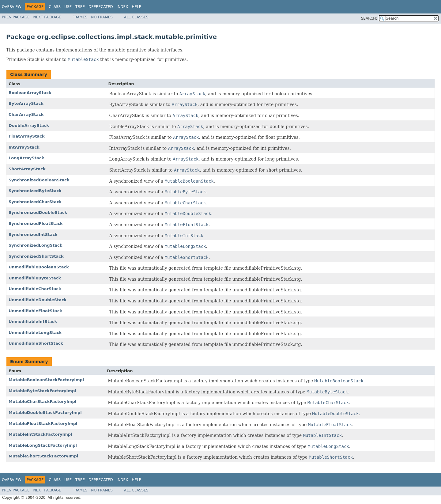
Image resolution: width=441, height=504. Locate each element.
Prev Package (16, 17)
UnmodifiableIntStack (33, 322)
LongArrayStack (26, 158)
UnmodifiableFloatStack (35, 311)
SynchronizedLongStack (35, 245)
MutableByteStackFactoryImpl (42, 391)
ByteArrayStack (26, 103)
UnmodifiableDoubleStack (38, 300)
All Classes (136, 17)
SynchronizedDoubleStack (38, 212)
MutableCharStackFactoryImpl (42, 402)
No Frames (102, 17)
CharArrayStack (26, 114)
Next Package (47, 17)
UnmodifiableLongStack (35, 333)
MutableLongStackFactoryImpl (43, 445)
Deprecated (101, 7)
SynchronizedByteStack (35, 191)
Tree (80, 7)
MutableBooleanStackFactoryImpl (46, 380)
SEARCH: (369, 18)
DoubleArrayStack (29, 125)
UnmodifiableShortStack (36, 343)
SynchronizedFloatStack (36, 224)
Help (136, 7)
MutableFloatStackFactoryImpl (43, 424)
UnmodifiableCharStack (35, 289)
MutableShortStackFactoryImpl (43, 456)
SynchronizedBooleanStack (39, 180)
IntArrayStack (24, 147)
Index (123, 7)
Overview (12, 7)
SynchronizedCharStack (35, 202)
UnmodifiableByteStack (35, 278)
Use (68, 7)
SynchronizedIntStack (33, 235)
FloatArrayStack (27, 136)
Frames (80, 17)
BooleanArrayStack (30, 93)
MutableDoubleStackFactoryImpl (45, 413)
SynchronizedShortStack (36, 256)
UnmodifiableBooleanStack (39, 267)
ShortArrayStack (27, 169)
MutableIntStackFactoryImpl (40, 434)
